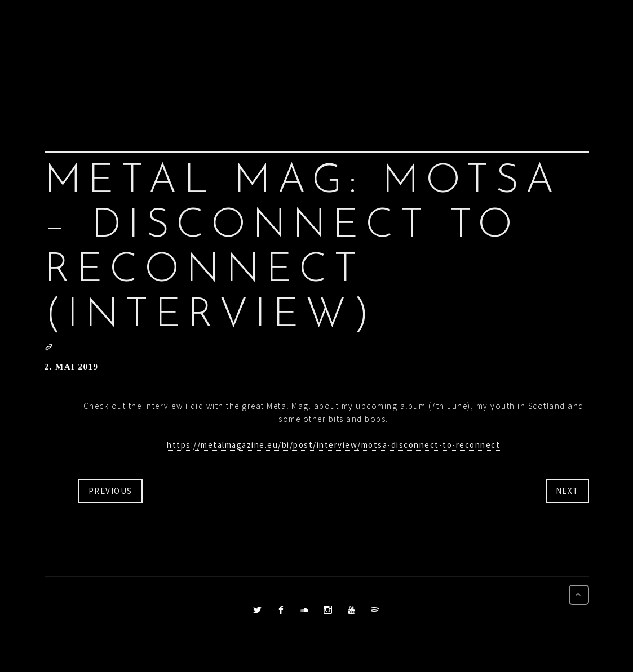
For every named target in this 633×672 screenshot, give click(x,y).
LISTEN (363, 50)
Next (567, 491)
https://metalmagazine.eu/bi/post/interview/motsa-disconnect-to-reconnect (333, 445)
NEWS (246, 50)
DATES (459, 50)
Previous (110, 491)
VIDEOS (412, 50)
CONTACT (543, 50)
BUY (497, 50)
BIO (324, 50)
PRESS (287, 50)
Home (205, 50)
